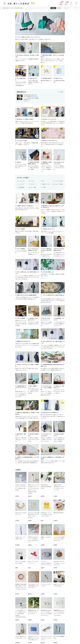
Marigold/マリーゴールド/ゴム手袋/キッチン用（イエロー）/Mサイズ (46, 514)
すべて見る (61, 92)
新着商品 (61, 5)
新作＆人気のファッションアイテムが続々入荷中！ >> (14, 8)
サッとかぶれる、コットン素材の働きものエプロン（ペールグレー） (33, 586)
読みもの (66, 5)
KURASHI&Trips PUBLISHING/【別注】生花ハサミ (46, 487)
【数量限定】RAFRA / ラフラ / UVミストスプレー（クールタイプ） (33, 612)
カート (71, 5)
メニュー (76, 5)
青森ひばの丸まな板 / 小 (59, 513)
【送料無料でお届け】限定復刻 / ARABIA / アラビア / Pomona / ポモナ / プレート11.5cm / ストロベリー (21, 588)
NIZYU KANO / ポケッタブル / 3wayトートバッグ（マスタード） (59, 563)
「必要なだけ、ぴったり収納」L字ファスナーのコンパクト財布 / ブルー (33, 638)
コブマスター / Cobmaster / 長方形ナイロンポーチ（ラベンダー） (46, 563)
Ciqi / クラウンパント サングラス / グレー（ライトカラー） (46, 638)
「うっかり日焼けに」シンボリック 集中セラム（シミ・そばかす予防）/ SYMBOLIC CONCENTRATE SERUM (21, 614)
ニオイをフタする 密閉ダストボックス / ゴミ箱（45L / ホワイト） (59, 539)
